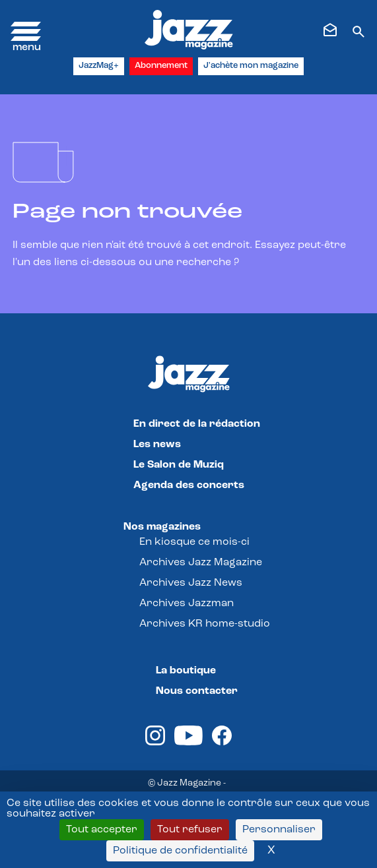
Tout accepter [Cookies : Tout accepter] (102, 830)
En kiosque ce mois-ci (194, 542)
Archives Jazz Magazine (201, 563)
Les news (157, 445)
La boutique (186, 671)
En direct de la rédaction (197, 424)
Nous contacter (197, 691)
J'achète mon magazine (251, 66)
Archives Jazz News (191, 583)
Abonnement (161, 66)
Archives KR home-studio (205, 624)
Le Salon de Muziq (179, 465)
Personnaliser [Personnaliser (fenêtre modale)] (279, 830)
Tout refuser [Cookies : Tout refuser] (190, 830)
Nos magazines (162, 527)
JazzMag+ (99, 66)
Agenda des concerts (189, 485)
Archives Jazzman (187, 604)
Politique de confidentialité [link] (180, 851)
